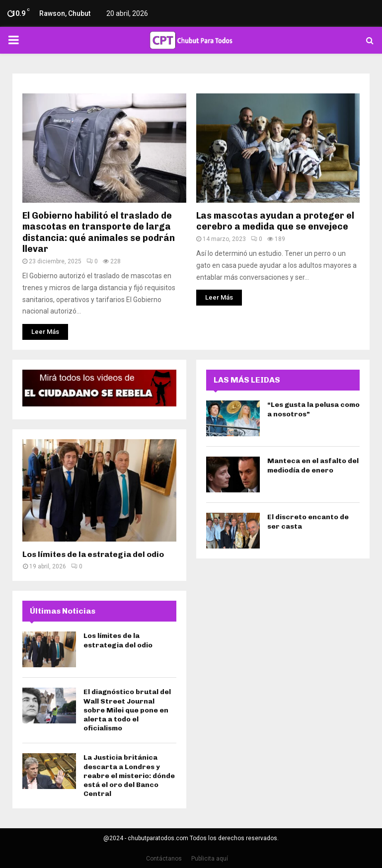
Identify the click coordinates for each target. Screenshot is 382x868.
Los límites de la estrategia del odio (93, 554)
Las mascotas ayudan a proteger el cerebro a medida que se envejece (275, 221)
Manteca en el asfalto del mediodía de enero (313, 465)
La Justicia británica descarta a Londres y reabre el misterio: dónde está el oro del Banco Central (129, 776)
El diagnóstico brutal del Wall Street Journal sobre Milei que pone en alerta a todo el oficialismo (127, 710)
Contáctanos (164, 859)
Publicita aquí (210, 859)
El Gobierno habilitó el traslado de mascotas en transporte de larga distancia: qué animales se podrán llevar (99, 233)
